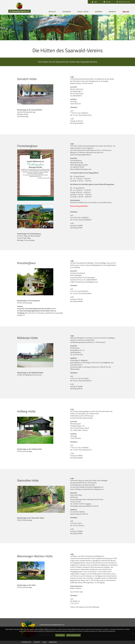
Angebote (112, 12)
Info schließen (60, 635)
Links (44, 642)
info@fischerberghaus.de (82, 169)
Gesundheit (67, 12)
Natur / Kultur (83, 12)
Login (95, 2)
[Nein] (133, 634)
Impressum (53, 642)
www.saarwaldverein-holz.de (88, 506)
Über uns (126, 12)
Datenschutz (26, 642)
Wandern (98, 12)
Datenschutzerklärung (73, 635)
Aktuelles (52, 12)
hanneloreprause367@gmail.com (87, 282)
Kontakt (37, 642)
